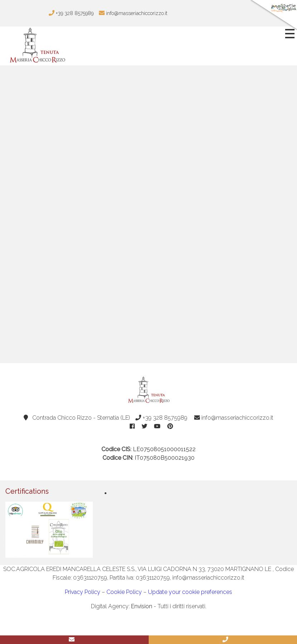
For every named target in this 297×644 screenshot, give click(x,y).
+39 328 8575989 (161, 418)
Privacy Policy (83, 592)
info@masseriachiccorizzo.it (234, 418)
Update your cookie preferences (190, 592)
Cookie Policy (124, 592)
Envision (142, 606)
